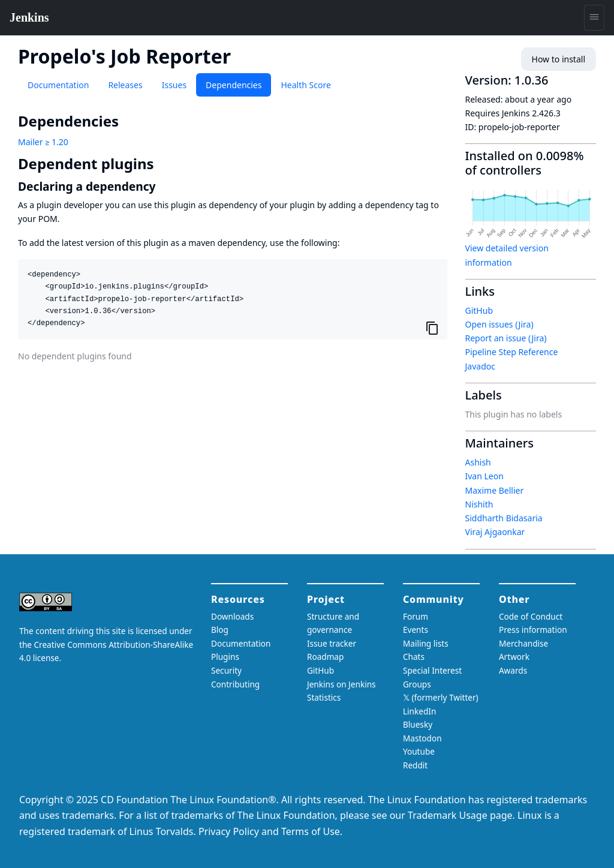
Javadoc (480, 366)
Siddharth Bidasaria (504, 518)
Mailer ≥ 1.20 (43, 142)
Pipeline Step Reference (512, 352)
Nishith (479, 504)
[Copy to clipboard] (432, 328)
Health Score (306, 85)
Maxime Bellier (495, 490)
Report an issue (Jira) (506, 338)
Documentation (58, 85)
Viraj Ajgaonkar (495, 532)
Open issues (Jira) (499, 324)
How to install (559, 59)
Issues (174, 85)
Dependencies (234, 85)
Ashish (478, 462)
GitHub (479, 310)
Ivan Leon (484, 476)
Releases (125, 85)
